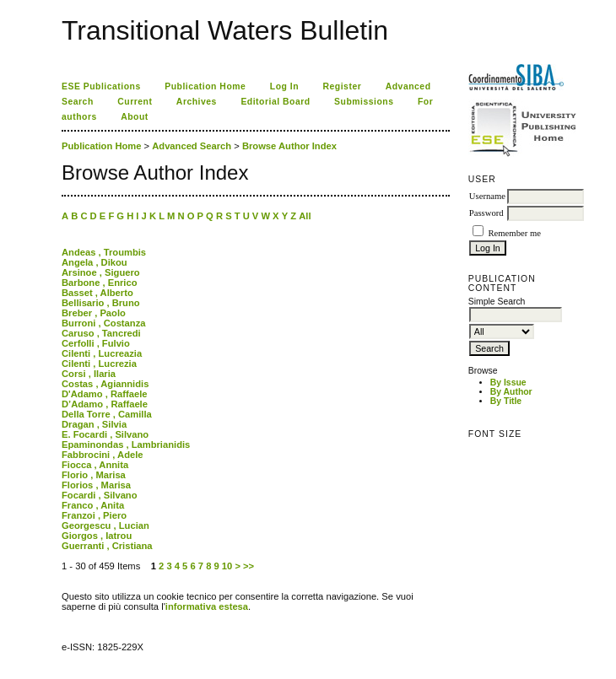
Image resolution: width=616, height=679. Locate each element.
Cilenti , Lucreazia (102, 353)
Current (135, 102)
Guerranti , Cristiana (107, 546)
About (135, 117)
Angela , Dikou (95, 262)
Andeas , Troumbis (104, 252)
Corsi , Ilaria (89, 374)
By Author (511, 392)
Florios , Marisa (96, 485)
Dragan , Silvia (94, 424)
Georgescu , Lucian (105, 525)
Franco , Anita (93, 505)
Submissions (364, 102)
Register (343, 86)
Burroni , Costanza (103, 323)
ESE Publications (101, 86)
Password (486, 213)
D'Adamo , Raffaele (105, 394)
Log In (284, 86)
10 (227, 566)
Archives (197, 102)
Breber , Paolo (94, 313)
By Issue (508, 383)
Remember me (514, 233)
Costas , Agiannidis (105, 384)
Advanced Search (192, 146)
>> (249, 566)
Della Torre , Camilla (107, 414)
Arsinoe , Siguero (101, 272)
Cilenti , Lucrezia (99, 364)
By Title (506, 401)
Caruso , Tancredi (101, 333)
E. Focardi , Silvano (105, 434)
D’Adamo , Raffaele (105, 404)
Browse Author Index (289, 146)
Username (487, 196)
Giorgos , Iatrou (97, 536)
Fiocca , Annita (95, 465)
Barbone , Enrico (100, 283)
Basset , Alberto (97, 293)
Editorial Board (275, 102)
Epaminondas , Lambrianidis (126, 445)
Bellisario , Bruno (101, 303)
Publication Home (205, 86)
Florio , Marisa (94, 475)
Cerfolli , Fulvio (96, 343)
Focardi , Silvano (100, 495)
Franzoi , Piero (94, 515)
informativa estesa (207, 606)
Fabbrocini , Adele (103, 455)
